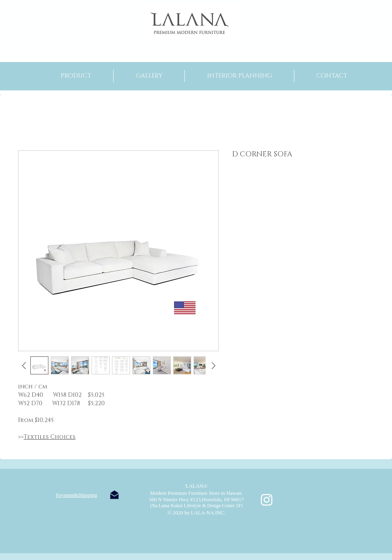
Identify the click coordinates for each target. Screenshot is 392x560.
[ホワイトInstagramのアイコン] (267, 500)
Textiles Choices (50, 437)
